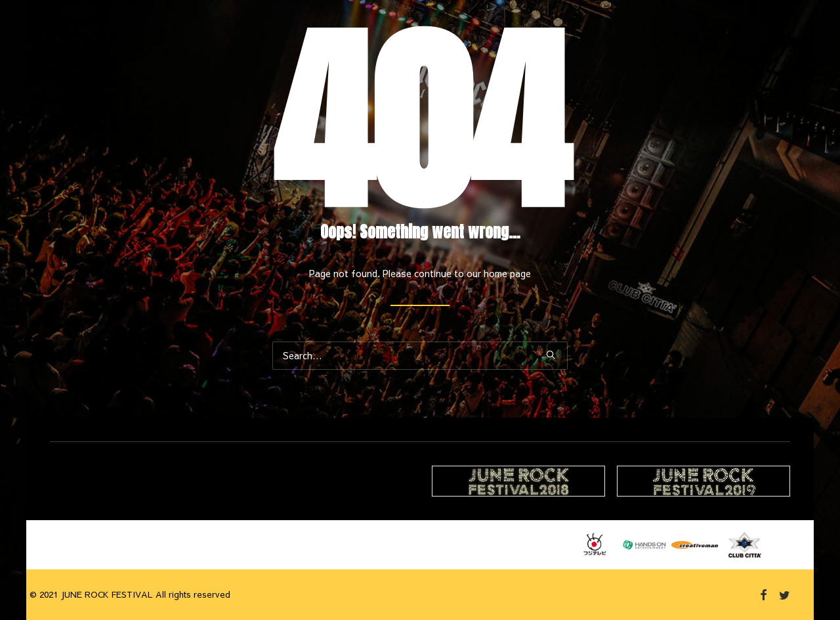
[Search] (420, 356)
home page (507, 273)
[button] (551, 355)
